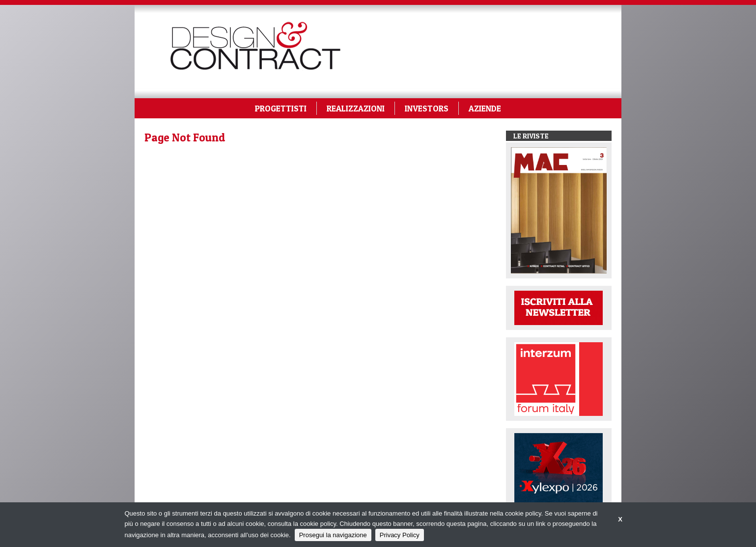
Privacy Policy (400, 535)
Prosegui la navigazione (333, 535)
